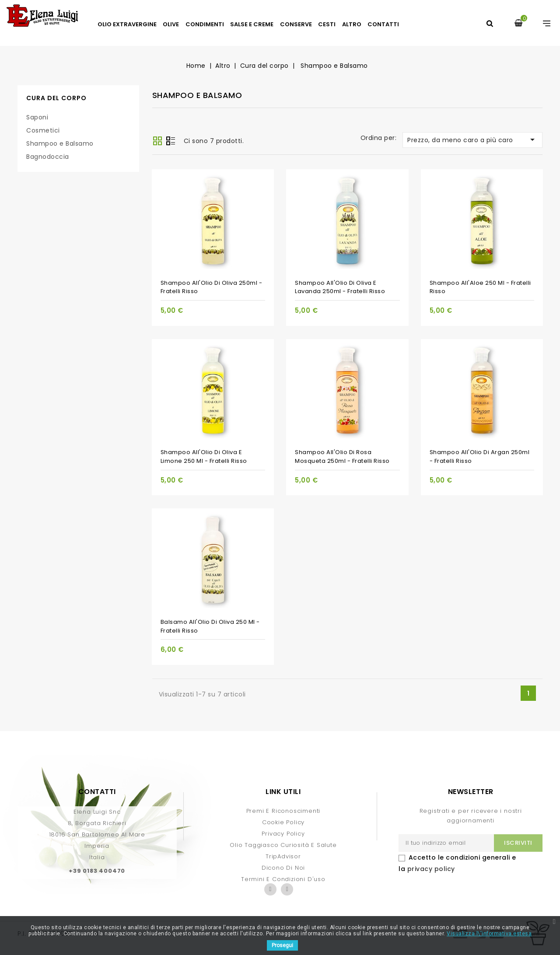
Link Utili (283, 792)
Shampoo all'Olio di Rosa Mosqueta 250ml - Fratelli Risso (342, 457)
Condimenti (205, 24)
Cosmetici (43, 130)
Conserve (296, 24)
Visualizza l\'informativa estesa (489, 934)
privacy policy (431, 869)
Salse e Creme (252, 24)
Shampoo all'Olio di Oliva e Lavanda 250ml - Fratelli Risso (340, 287)
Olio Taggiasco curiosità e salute (283, 845)
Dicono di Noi (283, 868)
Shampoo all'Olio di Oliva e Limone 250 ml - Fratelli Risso (204, 457)
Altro (352, 24)
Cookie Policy (283, 822)
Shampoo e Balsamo (60, 143)
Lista (171, 142)
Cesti (327, 24)
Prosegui (282, 945)
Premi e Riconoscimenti (283, 811)
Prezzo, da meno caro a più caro (472, 140)
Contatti (383, 24)
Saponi (37, 117)
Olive (171, 24)
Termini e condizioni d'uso (283, 879)
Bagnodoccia (48, 157)
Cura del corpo (56, 98)
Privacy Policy (283, 834)
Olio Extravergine (127, 24)
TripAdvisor (283, 856)
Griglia (157, 141)
